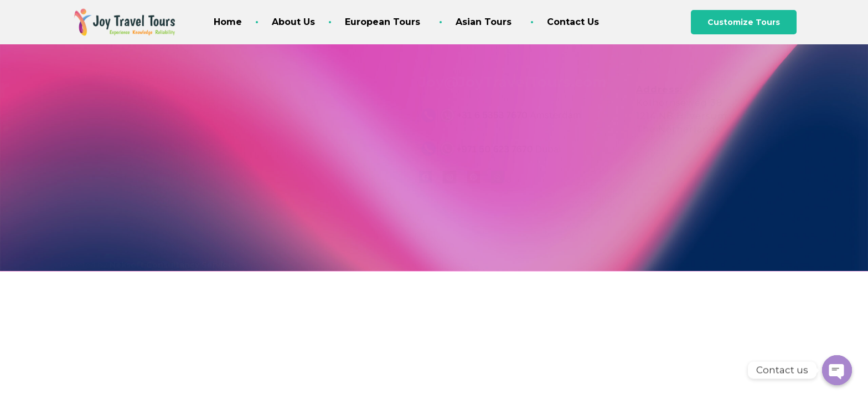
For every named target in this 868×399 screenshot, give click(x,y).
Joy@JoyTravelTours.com (513, 82)
